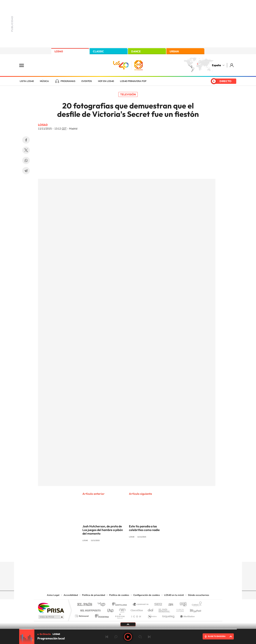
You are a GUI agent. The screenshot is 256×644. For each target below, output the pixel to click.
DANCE (136, 51)
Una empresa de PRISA (51, 608)
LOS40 (59, 51)
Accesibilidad (71, 595)
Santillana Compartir (141, 605)
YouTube (120, 554)
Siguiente (149, 637)
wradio (122, 609)
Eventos (87, 81)
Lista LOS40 (27, 81)
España (216, 65)
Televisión (128, 94)
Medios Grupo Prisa (51, 617)
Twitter (26, 150)
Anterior (107, 637)
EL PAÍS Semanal (165, 609)
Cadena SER (157, 605)
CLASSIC (98, 51)
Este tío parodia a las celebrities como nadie (144, 528)
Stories (151, 554)
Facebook (26, 140)
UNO (111, 609)
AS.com (169, 605)
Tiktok (113, 554)
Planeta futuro (179, 609)
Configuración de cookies (147, 595)
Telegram (26, 171)
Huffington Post (90, 609)
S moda (152, 615)
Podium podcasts (120, 615)
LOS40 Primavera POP (133, 81)
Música (44, 81)
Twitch (143, 554)
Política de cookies (119, 595)
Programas (68, 81)
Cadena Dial (151, 609)
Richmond (82, 615)
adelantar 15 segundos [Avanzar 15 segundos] (140, 637)
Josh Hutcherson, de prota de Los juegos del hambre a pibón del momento (103, 530)
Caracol (196, 605)
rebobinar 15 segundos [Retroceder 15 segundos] (116, 637)
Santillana (121, 605)
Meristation (187, 615)
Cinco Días (136, 609)
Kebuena (192, 609)
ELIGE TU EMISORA (217, 636)
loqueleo (169, 615)
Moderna (101, 615)
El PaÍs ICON (136, 615)
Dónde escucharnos (199, 595)
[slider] (128, 629)
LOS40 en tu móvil (174, 595)
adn (182, 605)
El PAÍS (85, 605)
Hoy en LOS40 (106, 81)
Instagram (105, 554)
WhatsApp (26, 160)
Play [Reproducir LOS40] (128, 637)
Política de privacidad (94, 595)
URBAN (174, 51)
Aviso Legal (53, 595)
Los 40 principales (103, 605)
